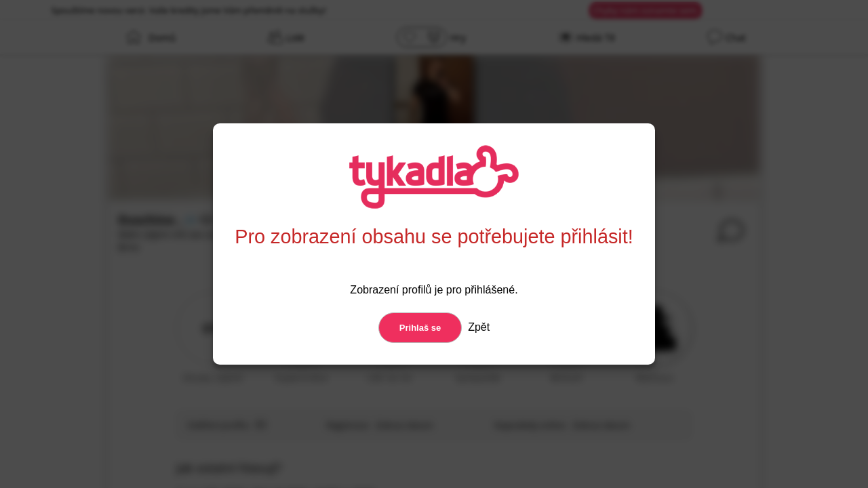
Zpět (477, 327)
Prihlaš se (420, 328)
